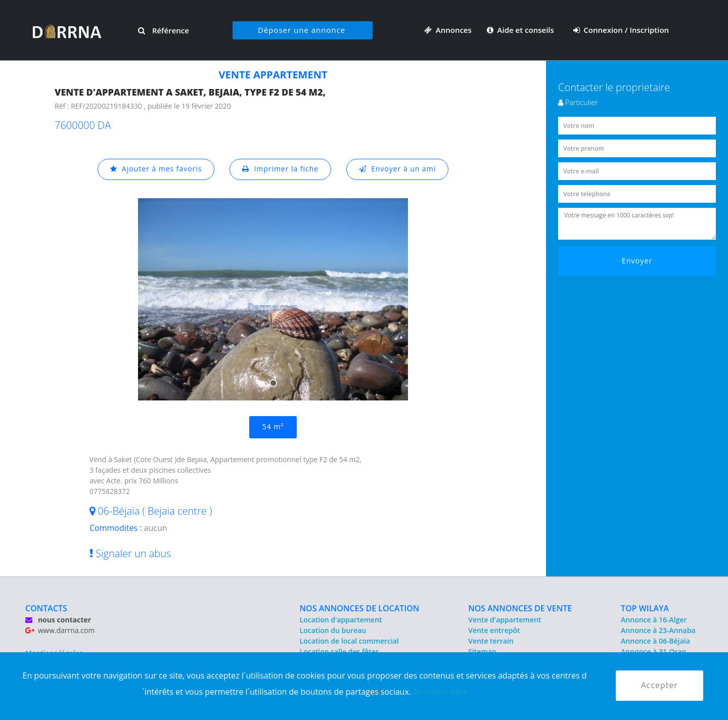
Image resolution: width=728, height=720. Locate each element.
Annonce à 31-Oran (654, 651)
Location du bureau (333, 630)
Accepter (659, 686)
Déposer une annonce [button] (302, 30)
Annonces (448, 30)
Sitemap (482, 651)
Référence (164, 30)
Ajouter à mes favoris (156, 169)
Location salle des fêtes (339, 651)
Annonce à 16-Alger (654, 620)
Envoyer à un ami (398, 169)
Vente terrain (491, 641)
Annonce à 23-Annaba (658, 630)
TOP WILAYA (645, 608)
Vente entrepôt (494, 630)
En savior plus (440, 692)
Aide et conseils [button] (521, 30)
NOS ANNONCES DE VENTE (520, 608)
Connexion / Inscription (621, 30)
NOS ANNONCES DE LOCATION (360, 608)
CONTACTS (46, 608)
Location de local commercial (349, 641)
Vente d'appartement (505, 620)
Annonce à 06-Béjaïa (655, 641)
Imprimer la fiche (281, 169)
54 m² (273, 427)
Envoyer (637, 261)
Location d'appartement (341, 620)
